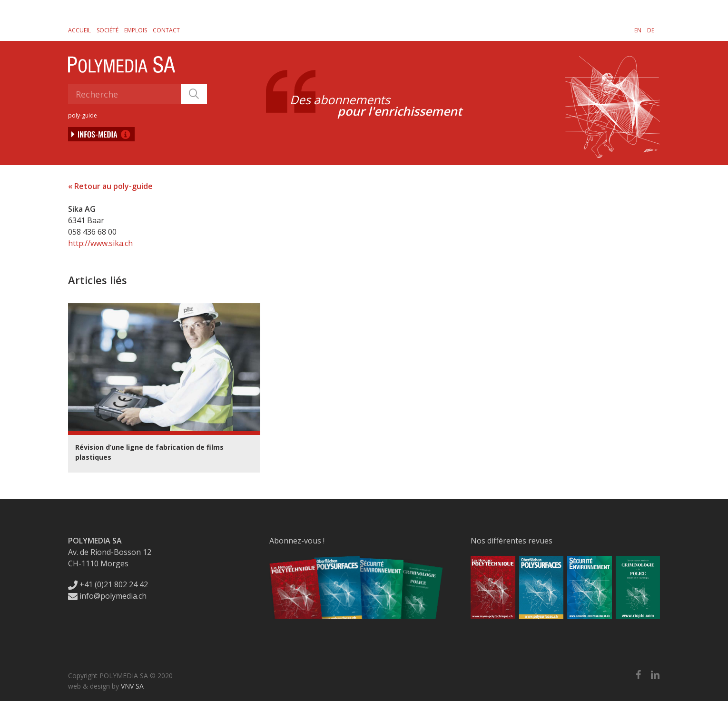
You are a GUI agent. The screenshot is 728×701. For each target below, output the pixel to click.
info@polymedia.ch (107, 596)
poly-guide (83, 115)
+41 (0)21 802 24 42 (108, 584)
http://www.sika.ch (100, 243)
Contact (166, 30)
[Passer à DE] (651, 30)
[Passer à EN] (638, 30)
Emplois (136, 30)
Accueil (79, 30)
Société (108, 30)
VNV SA (132, 686)
